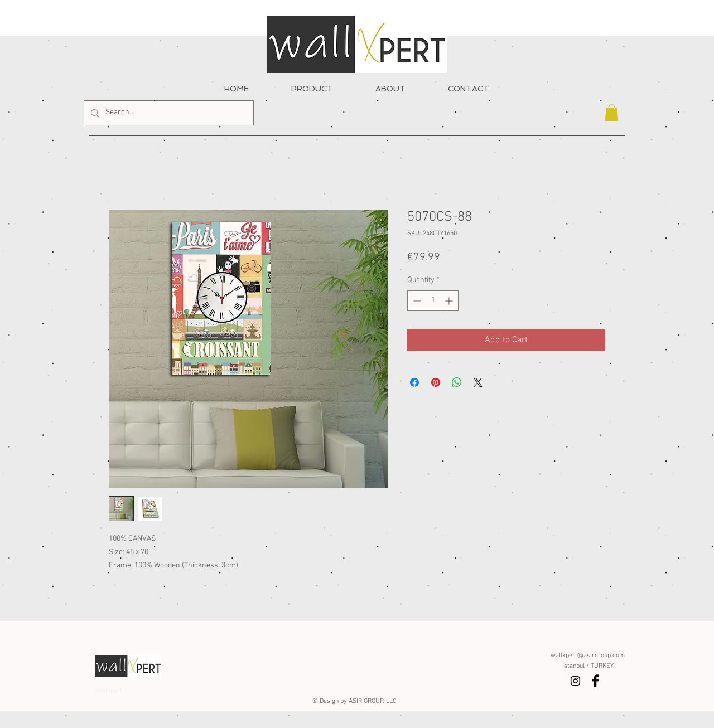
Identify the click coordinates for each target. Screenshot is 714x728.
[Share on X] (478, 382)
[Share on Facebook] (414, 382)
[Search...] (168, 113)
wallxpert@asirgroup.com (588, 656)
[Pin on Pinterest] (436, 382)
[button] (612, 113)
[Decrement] (416, 301)
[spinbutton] (433, 301)
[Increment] (450, 301)
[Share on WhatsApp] (457, 382)
